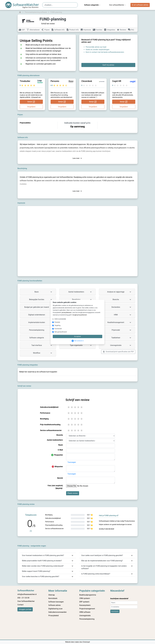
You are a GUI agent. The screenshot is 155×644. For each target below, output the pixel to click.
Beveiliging (82, 300)
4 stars (78, 407)
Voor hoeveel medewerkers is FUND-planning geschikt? (43, 555)
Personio (55, 81)
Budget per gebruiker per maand (38, 307)
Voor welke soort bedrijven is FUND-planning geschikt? (102, 555)
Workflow (43, 353)
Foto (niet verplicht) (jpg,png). (55, 487)
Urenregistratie (121, 345)
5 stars (82, 407)
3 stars (75, 407)
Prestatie (57, 322)
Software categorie (41, 338)
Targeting (57, 325)
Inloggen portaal (25, 609)
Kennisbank (53, 598)
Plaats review (73, 493)
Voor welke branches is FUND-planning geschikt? (41, 576)
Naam (61, 445)
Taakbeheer (121, 338)
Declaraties (122, 307)
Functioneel (58, 329)
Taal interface (42, 345)
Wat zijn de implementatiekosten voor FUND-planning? (102, 561)
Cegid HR (117, 81)
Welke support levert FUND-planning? (36, 571)
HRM (123, 315)
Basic (44, 292)
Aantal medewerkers (80, 292)
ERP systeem (84, 602)
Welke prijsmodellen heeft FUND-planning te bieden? (42, 561)
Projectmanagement (87, 609)
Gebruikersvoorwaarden (58, 612)
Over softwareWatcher (117, 5)
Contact (20, 605)
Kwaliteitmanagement (120, 322)
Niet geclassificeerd (61, 332)
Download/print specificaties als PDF (118, 352)
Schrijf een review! (107, 529)
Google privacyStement (80, 315)
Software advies (55, 605)
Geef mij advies (108, 65)
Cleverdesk (87, 81)
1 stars (69, 407)
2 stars (72, 407)
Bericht (60, 478)
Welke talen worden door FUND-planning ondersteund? (43, 566)
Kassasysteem (85, 605)
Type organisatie (81, 345)
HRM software (85, 612)
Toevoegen (72, 462)
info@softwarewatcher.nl (27, 594)
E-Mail (60, 450)
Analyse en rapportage (119, 292)
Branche (122, 300)
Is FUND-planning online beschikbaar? (96, 574)
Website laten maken (72, 642)
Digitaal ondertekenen (40, 315)
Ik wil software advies (140, 5)
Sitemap (52, 595)
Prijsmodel (122, 330)
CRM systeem (85, 598)
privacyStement (67, 312)
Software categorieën (92, 5)
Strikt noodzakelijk (60, 319)
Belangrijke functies (41, 300)
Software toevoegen (56, 602)
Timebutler (25, 81)
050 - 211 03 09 (23, 598)
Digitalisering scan (55, 609)
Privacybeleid (53, 616)
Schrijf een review (48, 24)
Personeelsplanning (41, 330)
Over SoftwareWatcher (26, 601)
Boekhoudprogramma (88, 595)
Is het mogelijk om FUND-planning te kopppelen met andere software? (104, 567)
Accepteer (77, 336)
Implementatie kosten (40, 322)
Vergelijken (31, 107)
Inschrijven (115, 611)
